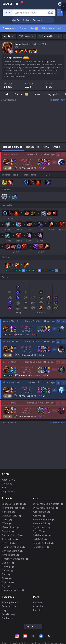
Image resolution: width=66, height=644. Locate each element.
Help (4, 610)
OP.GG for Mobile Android (46, 504)
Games (6, 571)
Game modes (29, 28)
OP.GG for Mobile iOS (44, 508)
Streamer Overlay (11, 590)
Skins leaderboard (51, 28)
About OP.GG (9, 480)
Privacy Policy (10, 603)
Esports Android (41, 543)
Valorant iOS (40, 523)
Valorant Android (42, 520)
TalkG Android (40, 535)
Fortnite (6, 531)
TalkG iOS (38, 539)
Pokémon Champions (13, 559)
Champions (9, 28)
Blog (4, 488)
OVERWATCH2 (10, 516)
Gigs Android (40, 527)
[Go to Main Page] (8, 4)
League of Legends (12, 504)
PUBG (5, 520)
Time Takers (8, 555)
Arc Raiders (8, 539)
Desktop (6, 567)
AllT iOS (37, 516)
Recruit (37, 610)
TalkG (5, 578)
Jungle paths (53, 94)
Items (37, 94)
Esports (6, 582)
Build (7, 94)
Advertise (38, 606)
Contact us (8, 618)
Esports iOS (39, 547)
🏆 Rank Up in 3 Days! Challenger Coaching (32, 20)
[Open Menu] (60, 4)
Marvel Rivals (9, 527)
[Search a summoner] (51, 13)
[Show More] (18, 4)
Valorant (6, 512)
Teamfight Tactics (11, 508)
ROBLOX (6, 543)
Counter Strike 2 (10, 535)
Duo (4, 574)
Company (7, 484)
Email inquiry (9, 614)
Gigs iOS (37, 531)
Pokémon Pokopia (11, 547)
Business (38, 603)
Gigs (4, 586)
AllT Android (40, 512)
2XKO (5, 523)
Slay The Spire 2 (10, 551)
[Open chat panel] (64, 59)
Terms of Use (9, 606)
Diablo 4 (6, 563)
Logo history (8, 491)
